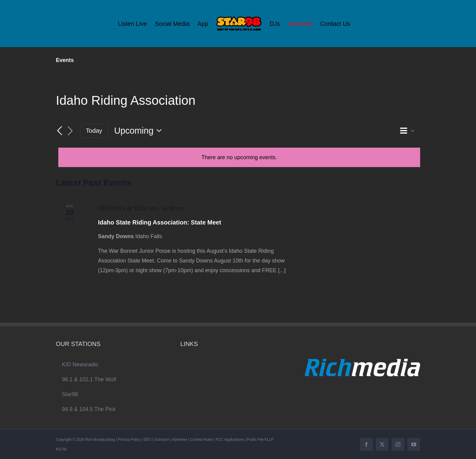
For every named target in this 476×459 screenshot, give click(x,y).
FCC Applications (230, 440)
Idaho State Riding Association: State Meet (160, 222)
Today (94, 131)
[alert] (239, 157)
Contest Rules (201, 440)
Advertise (179, 440)
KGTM (61, 449)
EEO (147, 440)
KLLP (269, 440)
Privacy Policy (129, 440)
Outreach (162, 440)
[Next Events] (70, 131)
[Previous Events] (59, 131)
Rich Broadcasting (100, 440)
